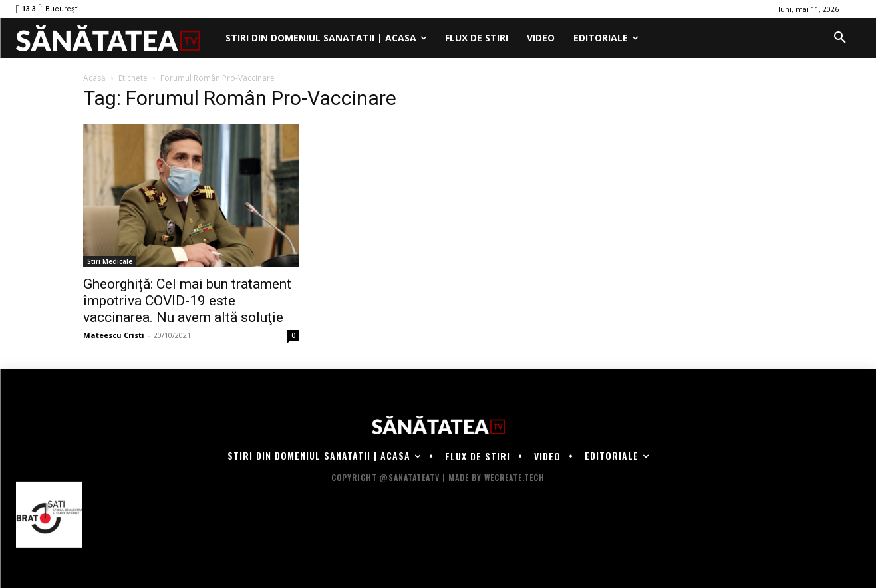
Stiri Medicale (110, 261)
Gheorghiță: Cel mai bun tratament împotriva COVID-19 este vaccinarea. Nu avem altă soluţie (187, 301)
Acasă (94, 78)
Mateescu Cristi (114, 335)
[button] (840, 38)
